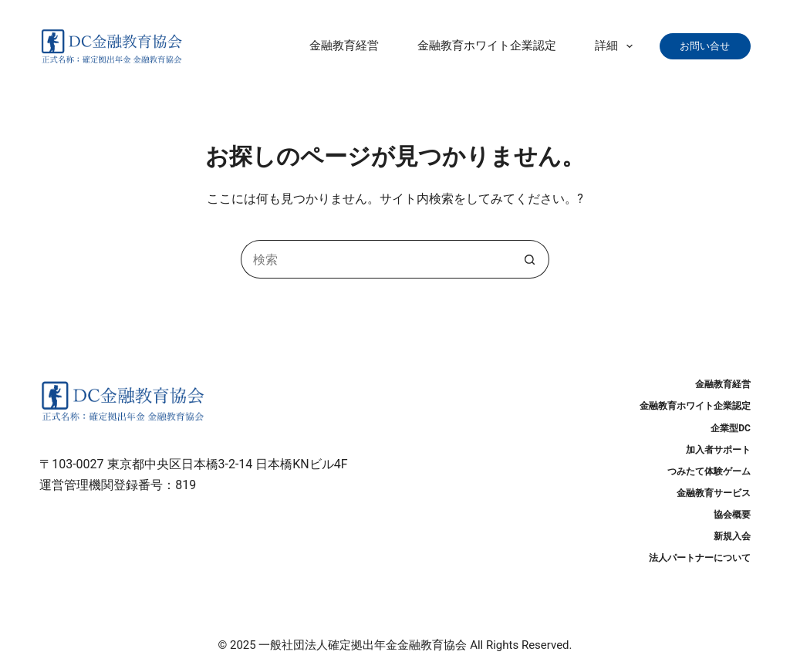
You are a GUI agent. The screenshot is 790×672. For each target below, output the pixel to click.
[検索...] (376, 259)
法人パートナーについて (700, 558)
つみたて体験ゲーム (709, 471)
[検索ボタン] (530, 259)
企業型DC (731, 428)
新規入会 (732, 536)
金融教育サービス (714, 493)
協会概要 (732, 515)
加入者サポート (718, 450)
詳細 (617, 46)
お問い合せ (710, 46)
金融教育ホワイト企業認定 (487, 46)
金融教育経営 (344, 46)
